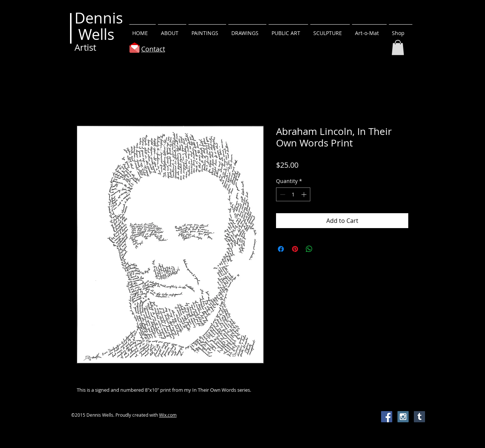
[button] (207, 30)
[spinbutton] (293, 194)
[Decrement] (282, 194)
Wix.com (168, 415)
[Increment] (305, 194)
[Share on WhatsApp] (309, 249)
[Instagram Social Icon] (403, 417)
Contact (153, 49)
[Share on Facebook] (281, 249)
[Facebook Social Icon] (387, 417)
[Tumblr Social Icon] (419, 417)
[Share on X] (323, 249)
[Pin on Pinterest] (295, 249)
